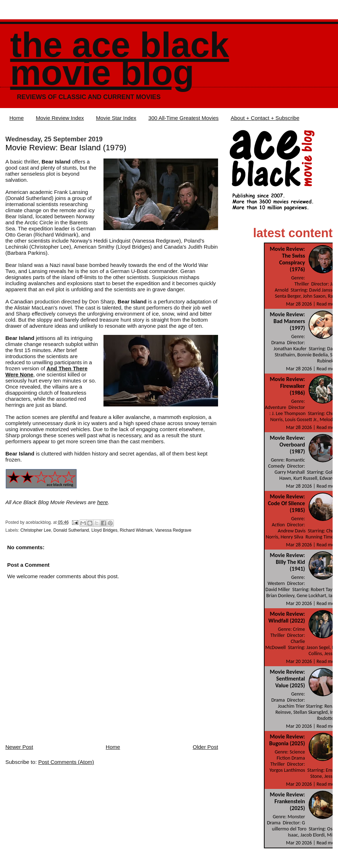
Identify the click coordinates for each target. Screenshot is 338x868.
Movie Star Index (116, 118)
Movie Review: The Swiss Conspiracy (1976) (287, 259)
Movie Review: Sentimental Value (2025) (287, 679)
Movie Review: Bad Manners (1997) (287, 321)
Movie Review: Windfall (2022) (287, 617)
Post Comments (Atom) (66, 762)
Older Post (205, 747)
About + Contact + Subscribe (265, 118)
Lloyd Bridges (104, 530)
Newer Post (19, 747)
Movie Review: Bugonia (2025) (287, 740)
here (102, 502)
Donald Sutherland (71, 530)
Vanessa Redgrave (173, 530)
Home (16, 118)
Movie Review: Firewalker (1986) (287, 386)
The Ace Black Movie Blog (119, 59)
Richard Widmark (136, 530)
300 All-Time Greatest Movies (183, 118)
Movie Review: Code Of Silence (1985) (286, 503)
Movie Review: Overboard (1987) (287, 445)
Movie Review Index (60, 118)
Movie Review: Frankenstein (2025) (287, 801)
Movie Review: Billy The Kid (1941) (287, 562)
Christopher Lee (36, 530)
